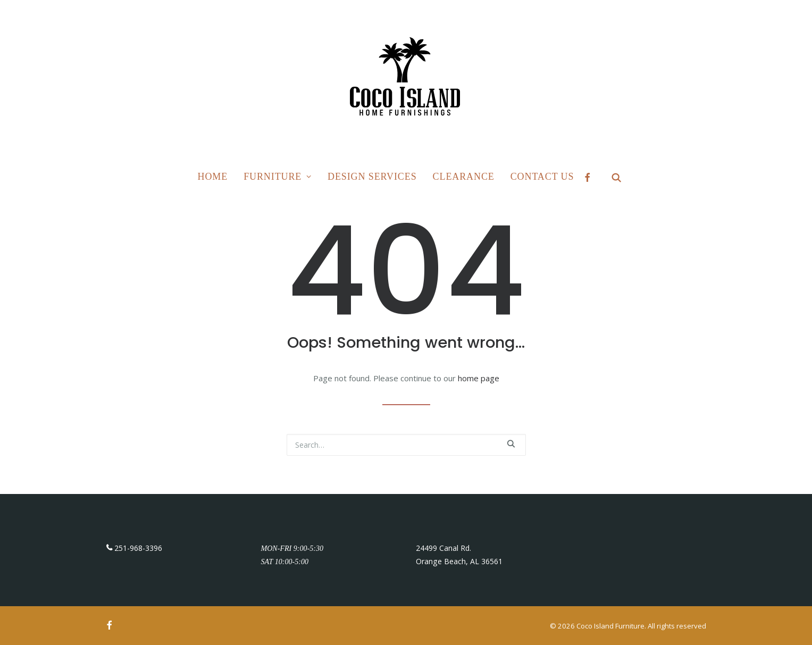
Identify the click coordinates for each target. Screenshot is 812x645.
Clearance (464, 177)
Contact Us (542, 177)
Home (213, 177)
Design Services (372, 177)
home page (479, 378)
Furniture (278, 177)
